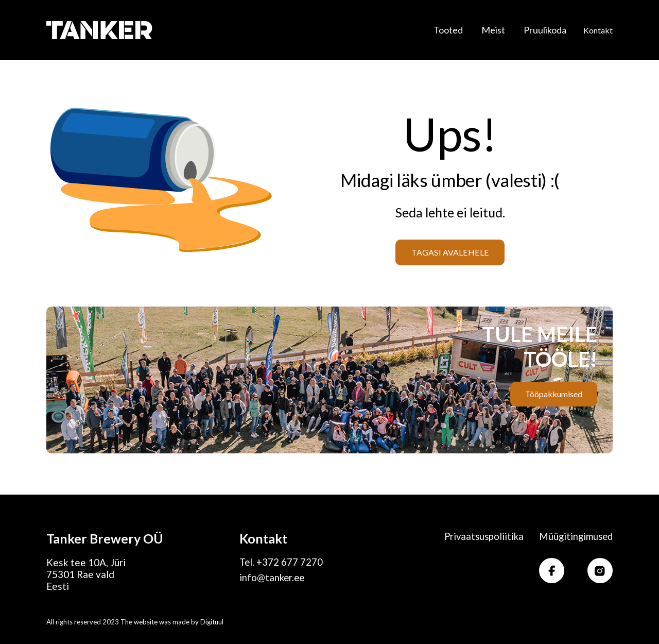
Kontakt (598, 29)
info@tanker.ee (273, 578)
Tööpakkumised (553, 394)
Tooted (448, 29)
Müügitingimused (575, 537)
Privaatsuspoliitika (480, 537)
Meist (493, 29)
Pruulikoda (545, 29)
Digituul (212, 622)
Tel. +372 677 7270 (282, 562)
